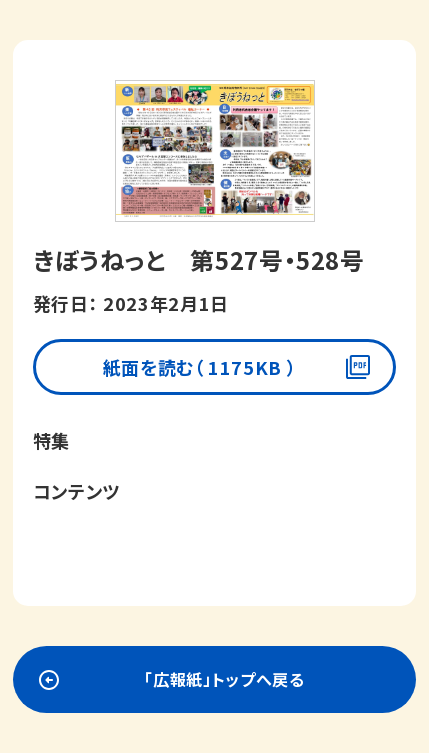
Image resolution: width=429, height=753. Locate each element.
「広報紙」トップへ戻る (224, 679)
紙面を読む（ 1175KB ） (200, 367)
